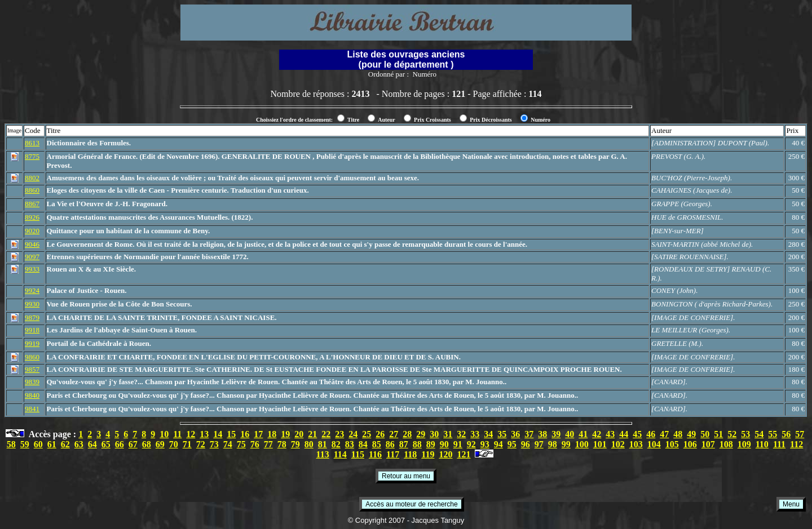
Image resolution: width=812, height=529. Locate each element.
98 (553, 444)
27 (394, 434)
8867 (32, 204)
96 (526, 444)
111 (779, 444)
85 (377, 444)
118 (410, 454)
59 (25, 444)
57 (800, 434)
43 (610, 434)
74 (228, 444)
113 (323, 454)
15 (231, 434)
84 (363, 444)
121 (464, 454)
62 (65, 444)
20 (299, 434)
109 (744, 444)
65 (106, 444)
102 (618, 444)
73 (214, 444)
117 (393, 454)
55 (773, 434)
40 (570, 434)
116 (375, 454)
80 (309, 444)
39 (556, 434)
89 (431, 444)
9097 (32, 257)
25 (367, 434)
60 (38, 444)
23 (339, 434)
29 (421, 434)
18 (272, 434)
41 (583, 434)
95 (512, 444)
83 (350, 444)
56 (786, 434)
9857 (32, 369)
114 (340, 454)
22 (326, 434)
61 (52, 444)
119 (428, 454)
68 (147, 444)
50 (705, 434)
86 (390, 444)
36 (515, 434)
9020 (32, 231)
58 (11, 444)
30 (434, 434)
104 (654, 444)
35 (502, 434)
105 (672, 444)
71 (187, 444)
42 (597, 434)
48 (678, 434)
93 (485, 444)
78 (282, 444)
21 (312, 434)
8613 (32, 143)
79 (295, 444)
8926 (32, 217)
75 (241, 444)
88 (417, 444)
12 (191, 434)
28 (407, 434)
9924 (32, 290)
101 (600, 444)
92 (471, 444)
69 (160, 444)
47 (664, 434)
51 (718, 434)
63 (79, 444)
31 (448, 434)
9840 (32, 395)
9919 (32, 343)
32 (461, 434)
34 (488, 434)
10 (164, 434)
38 (542, 434)
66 (120, 444)
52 (732, 434)
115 (358, 454)
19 (285, 434)
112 (796, 444)
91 (458, 444)
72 (201, 444)
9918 (32, 330)
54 (759, 434)
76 (255, 444)
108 (726, 444)
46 (651, 434)
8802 (32, 178)
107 (708, 444)
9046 (32, 244)
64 (92, 444)
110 (762, 444)
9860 (32, 357)
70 (174, 444)
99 (566, 444)
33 (475, 434)
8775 (32, 156)
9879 (32, 317)
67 (133, 444)
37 (529, 434)
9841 (32, 409)
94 (498, 444)
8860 (32, 190)
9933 (32, 269)
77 (268, 444)
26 (380, 434)
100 (582, 444)
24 (353, 434)
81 (323, 444)
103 (636, 444)
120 (445, 454)
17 (258, 434)
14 (218, 434)
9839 (32, 382)
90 (444, 444)
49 (691, 434)
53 (745, 434)
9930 (32, 304)
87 (404, 444)
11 (177, 434)
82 (336, 444)
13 (204, 434)
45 (637, 434)
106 (690, 444)
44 (624, 434)
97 (539, 444)
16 (245, 434)
